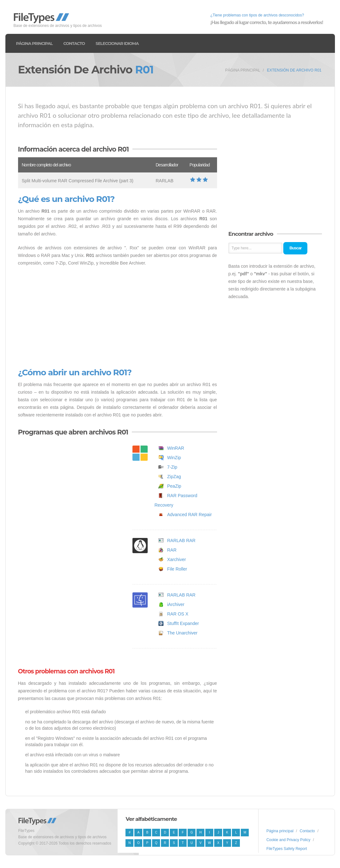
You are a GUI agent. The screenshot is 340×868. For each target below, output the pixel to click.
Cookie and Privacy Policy (289, 840)
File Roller (177, 569)
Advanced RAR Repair (190, 515)
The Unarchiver (183, 633)
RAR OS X (178, 614)
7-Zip (172, 467)
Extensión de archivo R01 (294, 70)
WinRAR (176, 448)
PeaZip (174, 486)
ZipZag (174, 477)
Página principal (34, 43)
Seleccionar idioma (117, 43)
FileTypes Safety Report (287, 849)
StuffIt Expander (183, 623)
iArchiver (176, 604)
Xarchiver (177, 559)
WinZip (174, 458)
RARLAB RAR (181, 540)
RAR (172, 550)
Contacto (74, 43)
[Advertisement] (118, 317)
